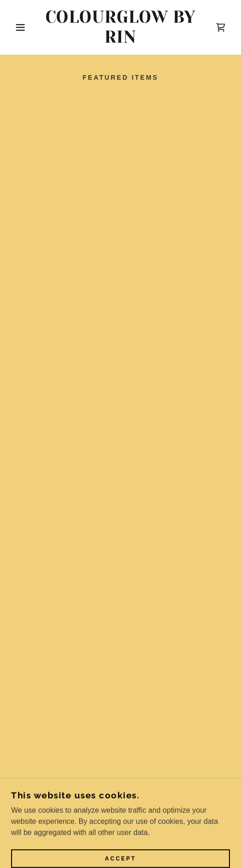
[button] (17, 27)
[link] (121, 27)
